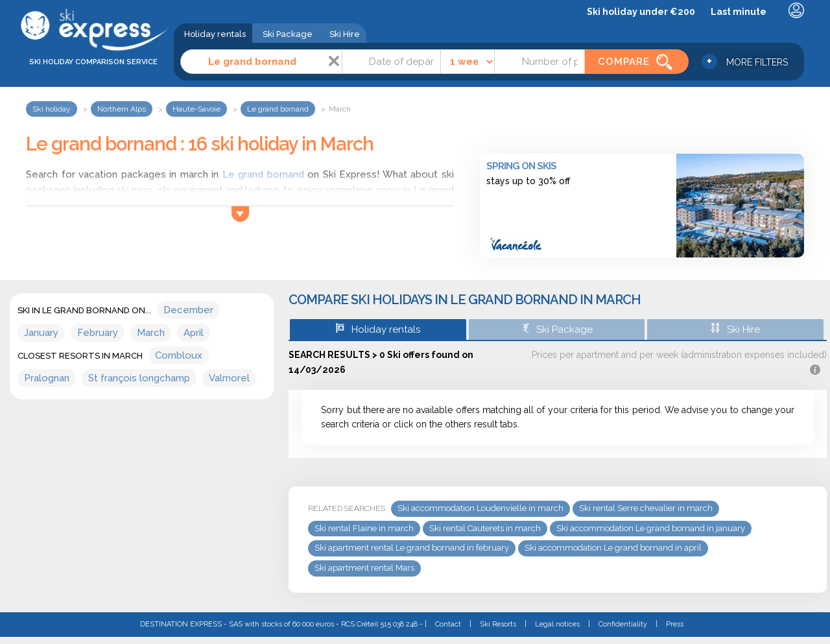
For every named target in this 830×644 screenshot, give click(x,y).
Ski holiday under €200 (641, 12)
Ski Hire (345, 34)
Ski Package (288, 34)
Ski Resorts (498, 624)
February (98, 333)
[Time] (468, 62)
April (194, 333)
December (188, 310)
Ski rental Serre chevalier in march (646, 508)
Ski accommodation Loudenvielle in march (480, 508)
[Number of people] (539, 62)
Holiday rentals (215, 34)
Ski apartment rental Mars (364, 568)
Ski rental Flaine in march (364, 528)
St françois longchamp (139, 378)
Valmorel (229, 378)
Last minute (739, 12)
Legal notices (557, 624)
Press (675, 624)
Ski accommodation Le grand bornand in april (613, 548)
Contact (448, 624)
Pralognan (47, 378)
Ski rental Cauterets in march (485, 528)
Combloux (179, 355)
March (151, 333)
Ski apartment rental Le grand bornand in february (412, 548)
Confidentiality (623, 624)
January (41, 333)
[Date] (391, 62)
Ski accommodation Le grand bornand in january (651, 528)
